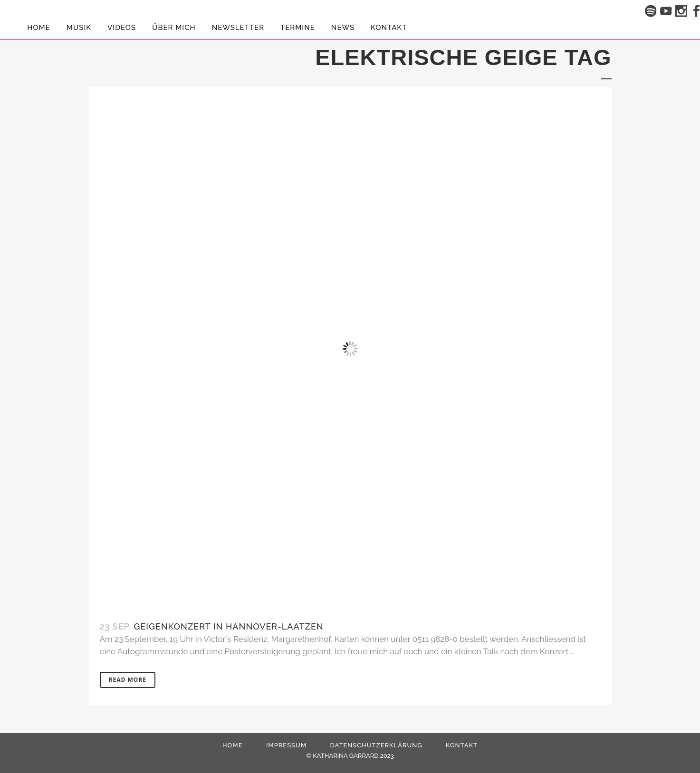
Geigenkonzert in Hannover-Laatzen (229, 626)
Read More (128, 680)
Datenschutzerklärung (376, 745)
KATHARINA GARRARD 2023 (353, 756)
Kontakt (462, 745)
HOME (233, 745)
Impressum (286, 745)
